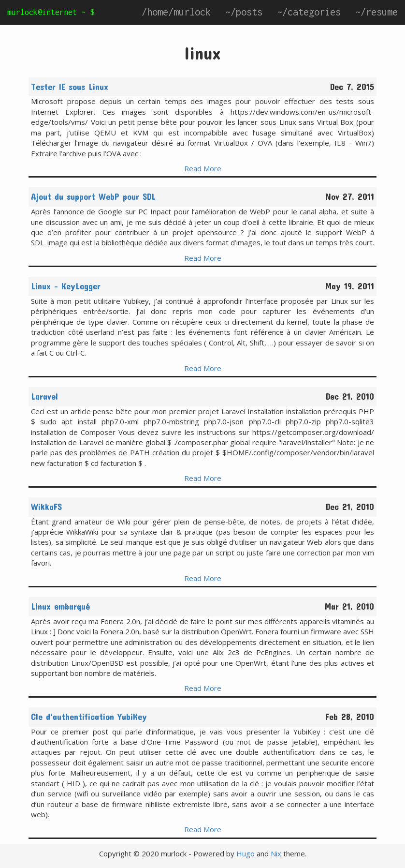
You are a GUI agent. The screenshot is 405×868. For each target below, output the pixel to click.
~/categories (309, 12)
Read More (203, 168)
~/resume (376, 12)
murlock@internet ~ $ (51, 12)
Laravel (44, 396)
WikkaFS (46, 507)
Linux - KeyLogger (66, 286)
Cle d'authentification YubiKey (89, 717)
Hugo (246, 853)
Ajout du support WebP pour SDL (93, 196)
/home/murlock (176, 12)
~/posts (244, 12)
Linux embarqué (60, 606)
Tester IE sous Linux (70, 87)
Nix (276, 853)
